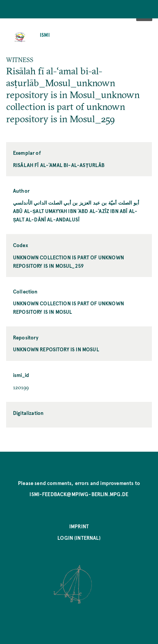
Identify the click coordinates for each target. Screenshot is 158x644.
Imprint (79, 526)
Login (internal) (79, 538)
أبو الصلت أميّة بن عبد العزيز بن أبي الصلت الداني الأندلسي (76, 202)
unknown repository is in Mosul (56, 349)
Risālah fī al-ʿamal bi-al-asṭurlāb (59, 165)
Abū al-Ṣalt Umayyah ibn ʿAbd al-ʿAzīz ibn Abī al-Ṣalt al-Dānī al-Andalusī (75, 215)
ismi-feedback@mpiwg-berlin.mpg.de (79, 494)
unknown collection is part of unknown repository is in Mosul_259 (68, 261)
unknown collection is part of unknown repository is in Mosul (68, 307)
